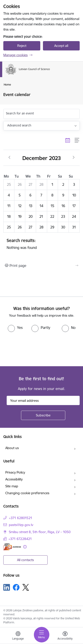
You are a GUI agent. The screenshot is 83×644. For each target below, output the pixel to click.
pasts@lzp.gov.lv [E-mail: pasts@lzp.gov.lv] (21, 525)
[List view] (77, 140)
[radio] (15, 328)
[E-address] (12, 547)
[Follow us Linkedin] (7, 587)
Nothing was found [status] (41, 244)
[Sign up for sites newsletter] (43, 415)
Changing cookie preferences (27, 493)
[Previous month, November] (9, 158)
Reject (22, 46)
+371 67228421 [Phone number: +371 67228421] (20, 539)
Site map (12, 486)
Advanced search (19, 125)
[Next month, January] (74, 158)
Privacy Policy (15, 472)
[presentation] (37, 349)
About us (12, 448)
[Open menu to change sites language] (18, 636)
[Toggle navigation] (42, 635)
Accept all (61, 46)
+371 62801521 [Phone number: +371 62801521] (21, 518)
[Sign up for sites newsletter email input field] (43, 400)
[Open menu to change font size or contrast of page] (65, 636)
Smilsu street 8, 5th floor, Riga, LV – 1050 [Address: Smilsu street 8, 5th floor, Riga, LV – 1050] (40, 532)
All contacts (25, 560)
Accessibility (14, 479)
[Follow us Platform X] (26, 587)
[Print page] (41, 266)
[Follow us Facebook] (16, 587)
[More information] (25, 547)
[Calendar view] (68, 140)
